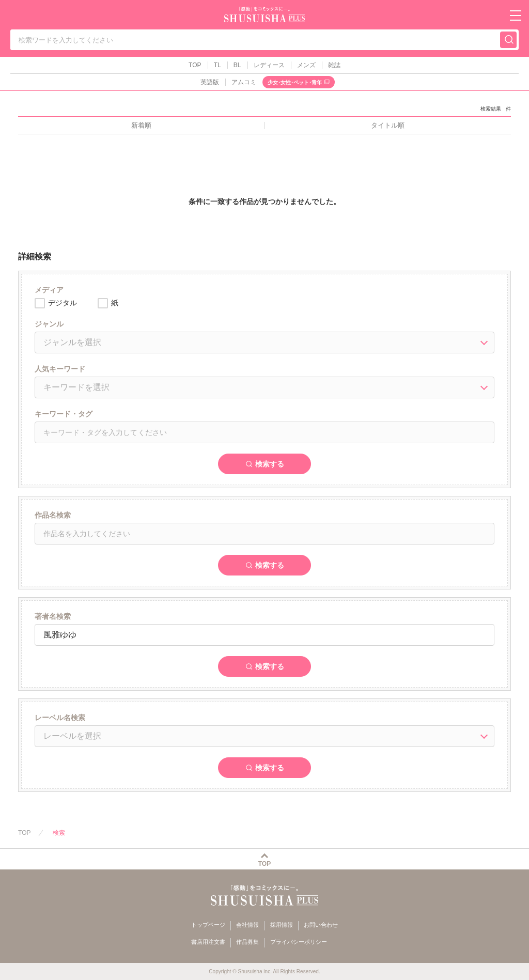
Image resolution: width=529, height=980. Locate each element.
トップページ (208, 925)
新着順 (141, 125)
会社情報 (247, 925)
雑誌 (334, 65)
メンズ (306, 65)
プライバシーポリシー (299, 942)
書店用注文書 (208, 942)
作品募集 (247, 942)
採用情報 (282, 925)
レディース (269, 65)
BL (237, 65)
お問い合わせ (321, 925)
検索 (59, 833)
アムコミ (244, 82)
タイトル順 (388, 125)
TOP (195, 65)
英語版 (210, 82)
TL (217, 65)
